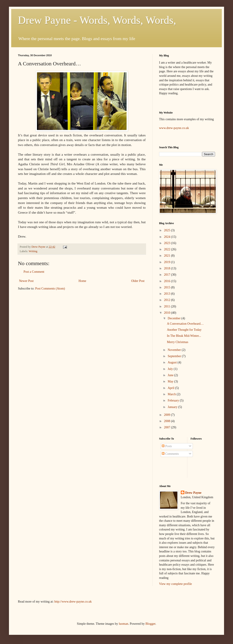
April (171, 388)
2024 (168, 237)
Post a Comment (34, 272)
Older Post (138, 281)
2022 (168, 249)
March (172, 394)
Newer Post (26, 281)
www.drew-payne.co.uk (174, 128)
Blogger (150, 624)
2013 (168, 294)
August (173, 362)
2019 (168, 262)
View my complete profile (176, 584)
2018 (168, 268)
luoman (123, 624)
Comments (170, 454)
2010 (168, 313)
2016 (168, 281)
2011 (167, 306)
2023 (168, 243)
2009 (168, 415)
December (174, 318)
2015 (168, 287)
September (175, 356)
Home (82, 281)
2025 (168, 230)
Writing (33, 251)
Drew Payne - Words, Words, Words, (97, 20)
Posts (167, 446)
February (174, 400)
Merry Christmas (178, 342)
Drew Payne (193, 493)
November (175, 350)
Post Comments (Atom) (50, 289)
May (171, 381)
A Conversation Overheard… (185, 324)
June (171, 375)
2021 (168, 256)
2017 (168, 275)
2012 (168, 300)
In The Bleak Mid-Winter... (184, 336)
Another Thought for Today (184, 330)
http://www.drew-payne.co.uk (73, 602)
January (173, 407)
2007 (168, 427)
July (171, 369)
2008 (168, 421)
